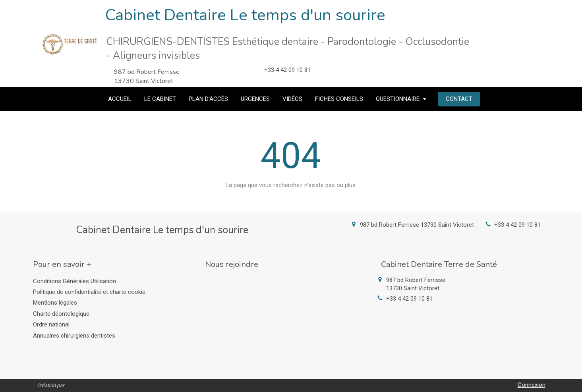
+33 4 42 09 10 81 (517, 225)
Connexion (532, 385)
